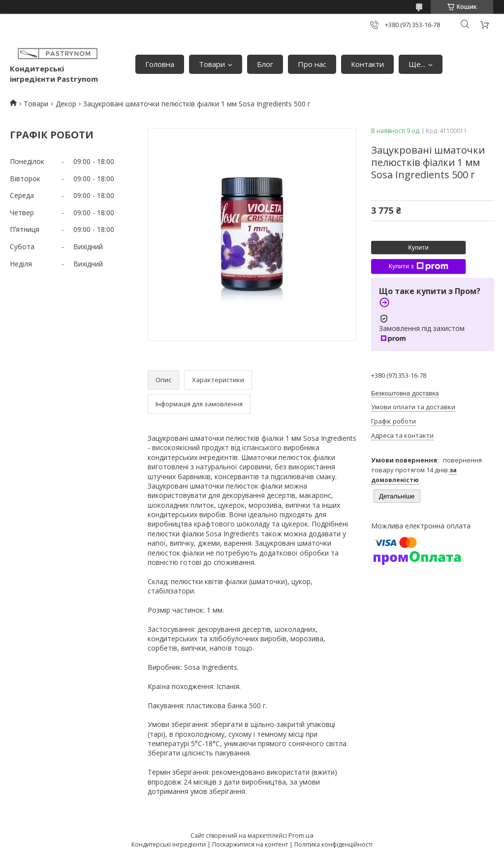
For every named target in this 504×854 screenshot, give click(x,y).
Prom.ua (301, 835)
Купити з (418, 266)
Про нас (312, 64)
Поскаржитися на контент (250, 844)
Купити (418, 247)
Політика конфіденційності (333, 844)
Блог (265, 64)
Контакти (367, 64)
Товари (212, 64)
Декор (66, 104)
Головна (160, 64)
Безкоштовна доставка (405, 393)
